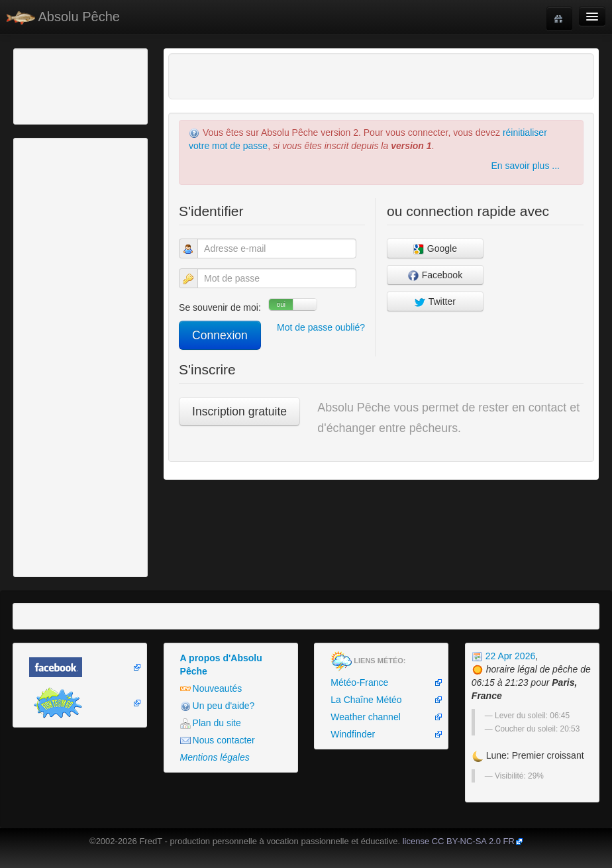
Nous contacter (218, 740)
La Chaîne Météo (366, 700)
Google (435, 249)
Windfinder (353, 734)
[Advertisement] (89, 85)
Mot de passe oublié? (321, 327)
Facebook (435, 275)
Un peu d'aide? (218, 706)
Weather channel (366, 717)
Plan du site (211, 723)
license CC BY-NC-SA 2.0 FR (459, 841)
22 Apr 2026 (503, 656)
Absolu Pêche (63, 17)
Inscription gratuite (239, 411)
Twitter (435, 302)
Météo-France (359, 682)
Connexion (220, 335)
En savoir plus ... (525, 166)
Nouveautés (211, 689)
